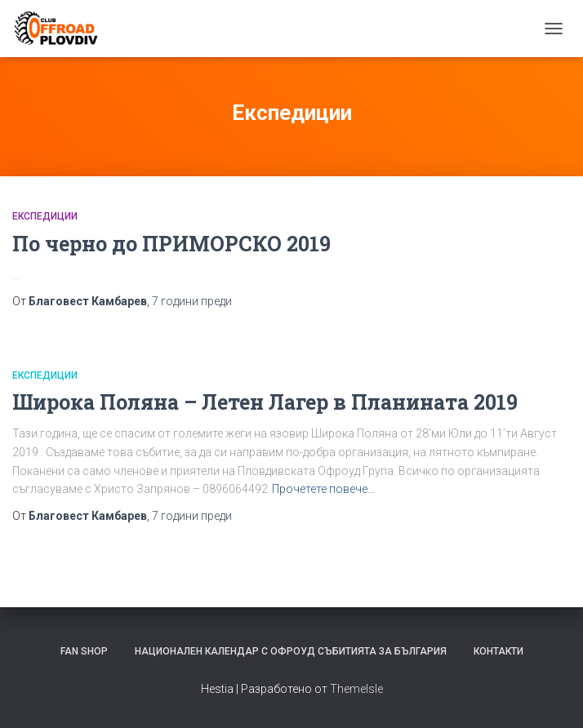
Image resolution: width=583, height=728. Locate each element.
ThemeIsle (356, 689)
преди (192, 301)
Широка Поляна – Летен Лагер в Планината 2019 (265, 402)
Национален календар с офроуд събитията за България (291, 651)
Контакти (498, 651)
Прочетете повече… (323, 489)
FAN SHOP (84, 651)
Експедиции (45, 216)
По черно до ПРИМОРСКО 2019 (171, 244)
